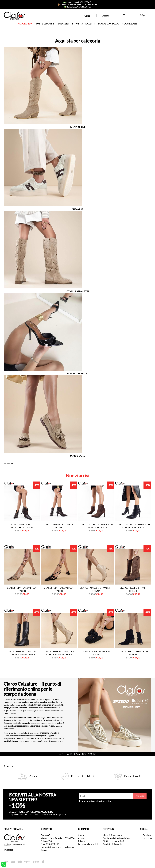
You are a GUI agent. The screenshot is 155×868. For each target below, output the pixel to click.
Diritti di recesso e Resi (113, 841)
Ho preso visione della (96, 801)
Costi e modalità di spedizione (116, 838)
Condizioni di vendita (112, 844)
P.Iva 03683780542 (50, 844)
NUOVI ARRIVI (25, 24)
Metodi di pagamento (113, 835)
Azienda (82, 838)
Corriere (33, 776)
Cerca (87, 16)
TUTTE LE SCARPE (45, 24)
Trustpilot (8, 464)
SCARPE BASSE (130, 24)
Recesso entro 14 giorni (82, 776)
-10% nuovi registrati (77, 2)
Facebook (147, 835)
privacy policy (105, 801)
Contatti (82, 835)
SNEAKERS (63, 24)
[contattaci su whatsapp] (4, 864)
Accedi (106, 16)
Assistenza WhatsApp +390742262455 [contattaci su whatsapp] (78, 754)
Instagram (147, 838)
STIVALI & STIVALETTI (83, 24)
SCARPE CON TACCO (108, 24)
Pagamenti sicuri (132, 776)
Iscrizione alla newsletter (89, 844)
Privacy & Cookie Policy (52, 847)
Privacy (82, 841)
